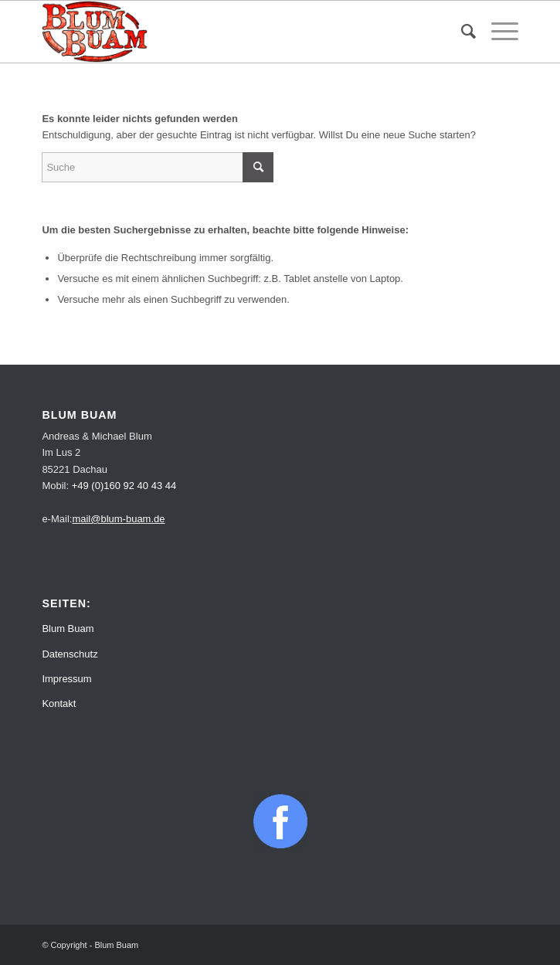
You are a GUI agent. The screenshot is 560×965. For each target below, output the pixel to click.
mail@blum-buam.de (118, 519)
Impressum (66, 679)
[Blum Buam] (232, 32)
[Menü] (497, 32)
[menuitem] (461, 32)
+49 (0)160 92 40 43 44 (124, 486)
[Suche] (461, 32)
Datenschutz (70, 654)
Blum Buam (68, 629)
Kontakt (59, 703)
